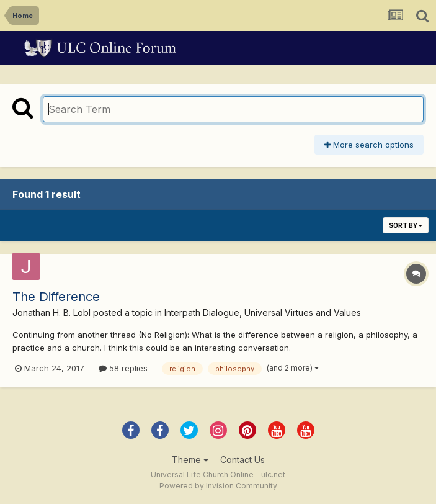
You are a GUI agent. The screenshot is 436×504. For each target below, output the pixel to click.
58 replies (123, 368)
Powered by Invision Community (218, 486)
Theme (190, 460)
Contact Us (242, 460)
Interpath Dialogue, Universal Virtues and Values (263, 313)
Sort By (406, 225)
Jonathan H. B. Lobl (51, 313)
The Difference (56, 297)
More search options (369, 145)
